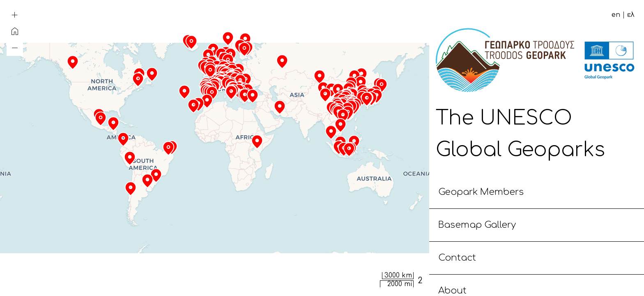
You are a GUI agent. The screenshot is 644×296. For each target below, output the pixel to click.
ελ (631, 15)
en (616, 15)
